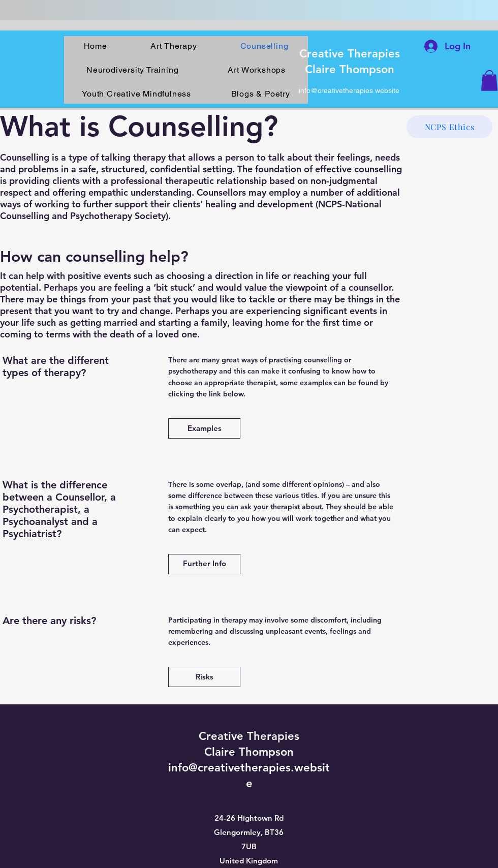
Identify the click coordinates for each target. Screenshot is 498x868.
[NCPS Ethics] (449, 127)
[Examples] (204, 428)
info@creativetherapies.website (349, 90)
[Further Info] (204, 564)
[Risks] (204, 677)
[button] (489, 81)
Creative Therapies (350, 54)
